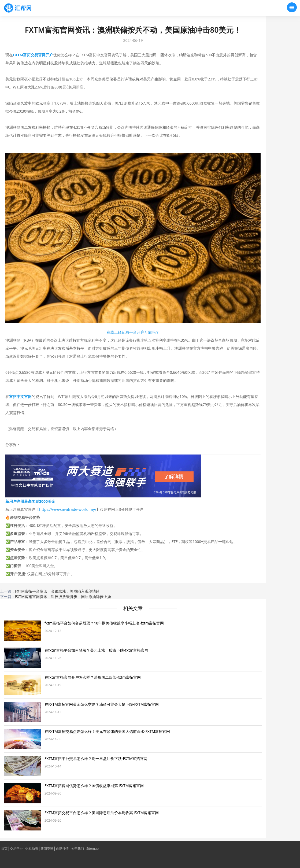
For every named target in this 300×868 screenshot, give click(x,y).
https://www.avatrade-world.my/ (68, 509)
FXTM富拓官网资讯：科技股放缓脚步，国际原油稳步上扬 (63, 596)
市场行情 (62, 849)
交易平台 (16, 849)
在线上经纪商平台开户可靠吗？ (133, 332)
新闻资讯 (47, 849)
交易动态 (32, 849)
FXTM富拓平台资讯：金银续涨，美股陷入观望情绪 (57, 591)
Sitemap (92, 849)
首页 (4, 849)
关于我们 (77, 849)
